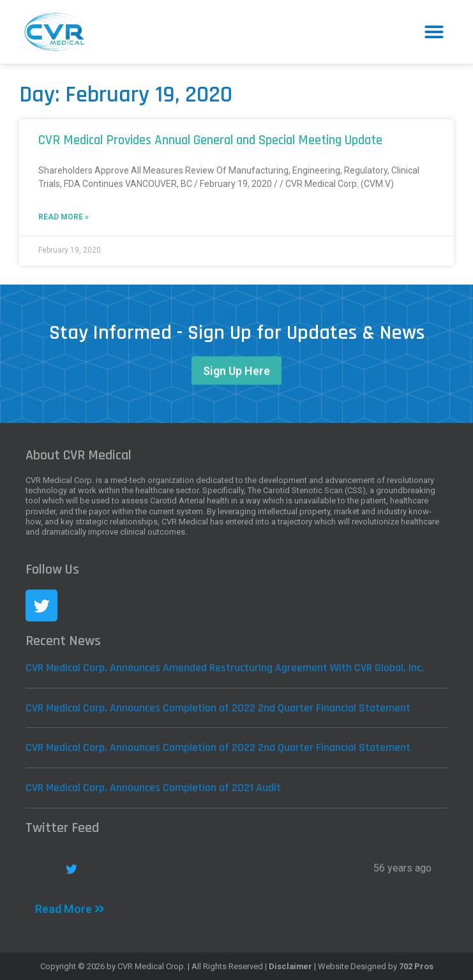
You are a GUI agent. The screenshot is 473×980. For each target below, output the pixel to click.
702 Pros (416, 966)
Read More (70, 909)
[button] (434, 32)
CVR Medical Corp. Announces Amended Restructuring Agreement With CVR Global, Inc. (225, 668)
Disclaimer (290, 966)
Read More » (64, 217)
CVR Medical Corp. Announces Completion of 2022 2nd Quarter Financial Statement (218, 708)
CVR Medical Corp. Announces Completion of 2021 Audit (153, 788)
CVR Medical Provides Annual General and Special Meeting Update (210, 140)
